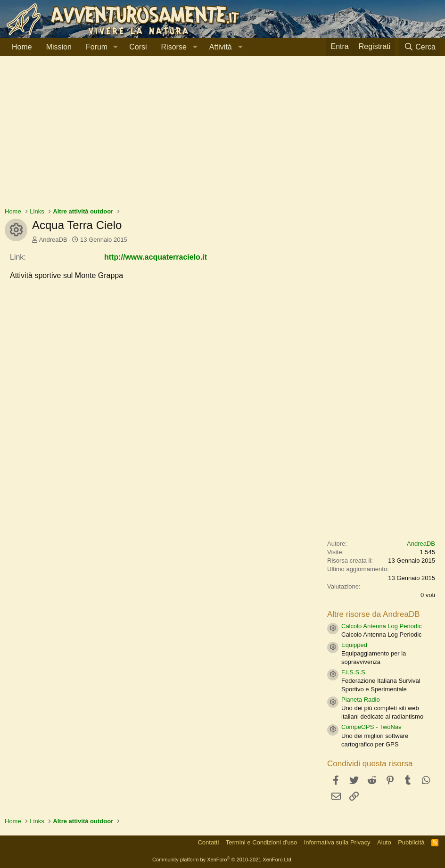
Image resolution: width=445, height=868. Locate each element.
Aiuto (384, 842)
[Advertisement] (222, 136)
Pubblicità (411, 842)
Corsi (138, 47)
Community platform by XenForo (222, 860)
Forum (97, 47)
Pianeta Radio (361, 700)
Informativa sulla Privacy (337, 842)
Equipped (354, 645)
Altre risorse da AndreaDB (374, 614)
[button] (115, 47)
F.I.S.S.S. (354, 672)
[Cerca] (420, 47)
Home (22, 47)
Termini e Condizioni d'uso (261, 842)
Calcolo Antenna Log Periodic (382, 626)
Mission (59, 47)
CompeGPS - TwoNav (371, 727)
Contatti (208, 842)
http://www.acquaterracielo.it (156, 257)
